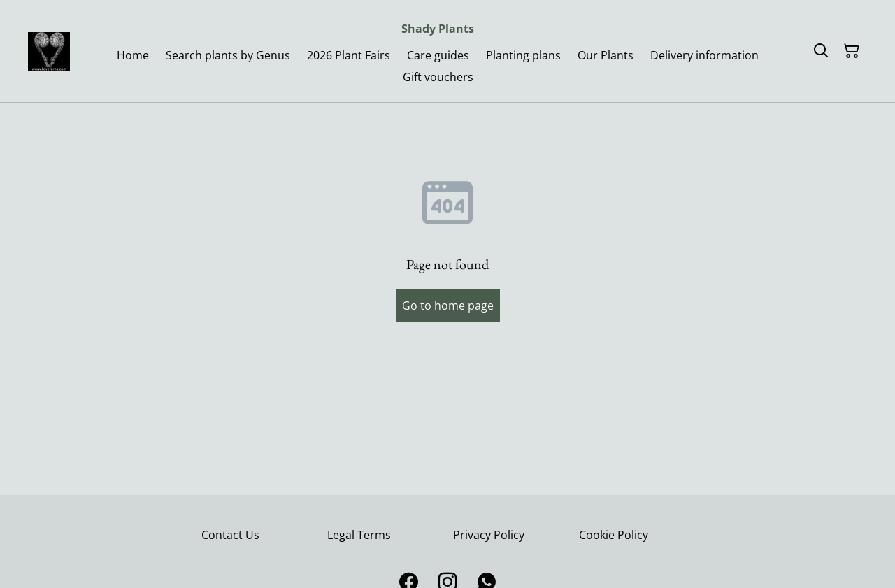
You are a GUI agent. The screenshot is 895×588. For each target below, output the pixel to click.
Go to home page (448, 306)
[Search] (821, 51)
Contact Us (230, 535)
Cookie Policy (614, 535)
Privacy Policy (489, 535)
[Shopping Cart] (852, 51)
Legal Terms (359, 535)
